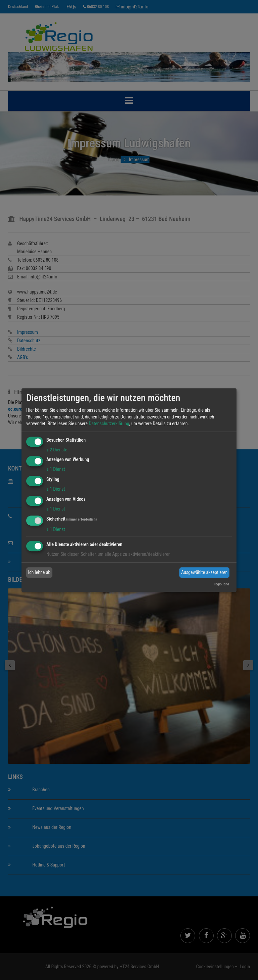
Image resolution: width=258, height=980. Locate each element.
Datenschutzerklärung (109, 424)
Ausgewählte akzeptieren (204, 572)
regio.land (222, 584)
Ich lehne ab (39, 572)
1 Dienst (56, 470)
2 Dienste (57, 450)
